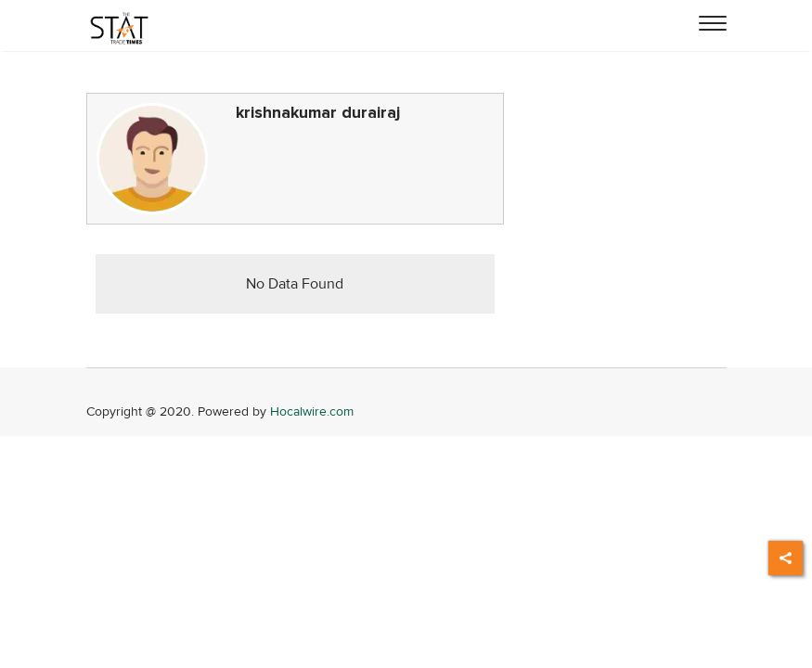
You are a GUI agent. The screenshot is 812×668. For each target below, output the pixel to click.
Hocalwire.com (312, 411)
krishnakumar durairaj (318, 113)
